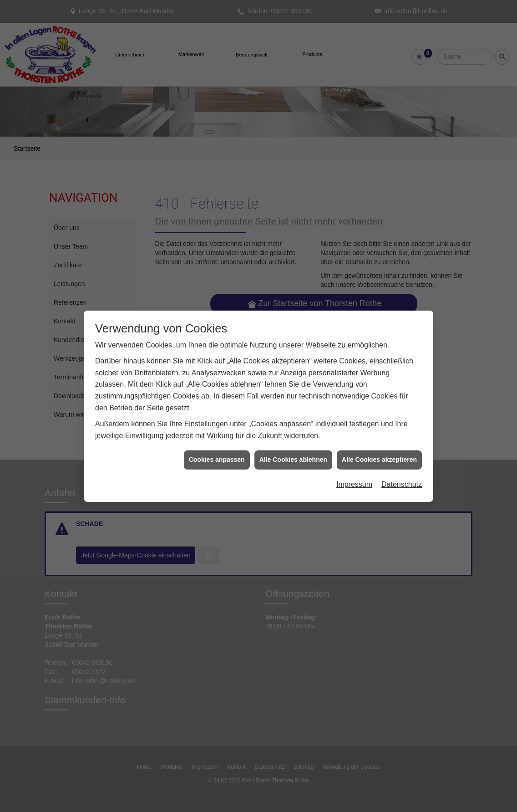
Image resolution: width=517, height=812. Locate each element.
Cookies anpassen (217, 412)
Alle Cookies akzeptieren (379, 412)
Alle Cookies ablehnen (293, 412)
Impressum (354, 437)
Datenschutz (402, 437)
